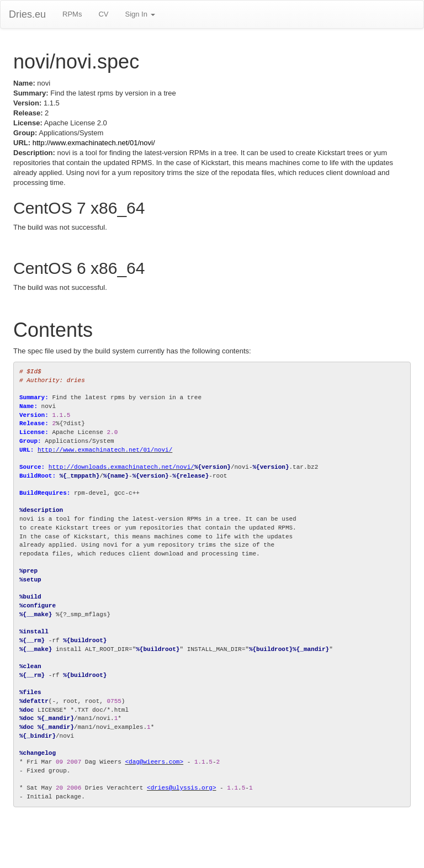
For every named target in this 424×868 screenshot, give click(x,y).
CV (103, 14)
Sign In (140, 14)
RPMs (72, 14)
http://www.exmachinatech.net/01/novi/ (94, 143)
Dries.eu (27, 14)
